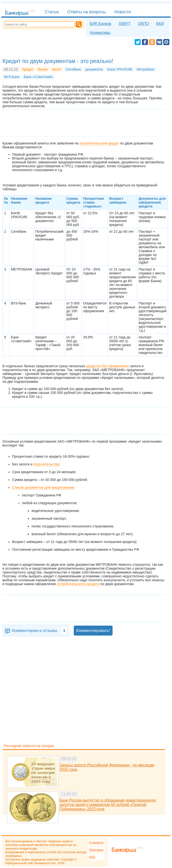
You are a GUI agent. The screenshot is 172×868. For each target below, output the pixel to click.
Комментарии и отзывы (40, 631)
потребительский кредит (99, 143)
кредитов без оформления (108, 366)
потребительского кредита (78, 584)
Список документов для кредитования (43, 487)
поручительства (46, 464)
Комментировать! (93, 630)
